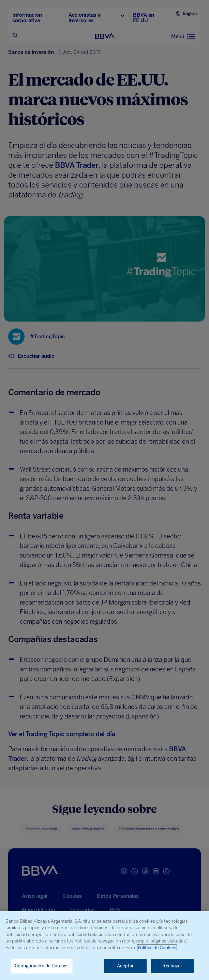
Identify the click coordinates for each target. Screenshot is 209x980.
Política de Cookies (157, 948)
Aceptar (125, 966)
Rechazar (172, 966)
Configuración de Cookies (42, 966)
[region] (104, 946)
